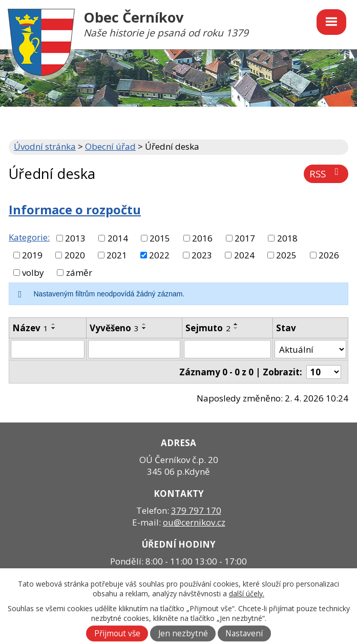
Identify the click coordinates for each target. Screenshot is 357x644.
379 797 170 (196, 510)
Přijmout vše (117, 633)
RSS (326, 174)
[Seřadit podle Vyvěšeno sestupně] (144, 328)
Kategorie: (29, 237)
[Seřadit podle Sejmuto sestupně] (236, 328)
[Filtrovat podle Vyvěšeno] (134, 349)
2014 (118, 238)
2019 (32, 255)
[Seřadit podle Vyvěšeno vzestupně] (144, 324)
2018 (287, 238)
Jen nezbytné (183, 633)
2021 (117, 255)
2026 (329, 255)
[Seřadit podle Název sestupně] (54, 328)
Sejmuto (208, 328)
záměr (79, 273)
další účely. (247, 593)
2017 (245, 238)
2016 (202, 238)
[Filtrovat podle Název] (48, 349)
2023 (202, 255)
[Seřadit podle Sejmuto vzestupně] (236, 324)
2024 (244, 255)
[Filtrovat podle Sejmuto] (227, 349)
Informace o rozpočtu (75, 210)
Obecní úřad (110, 146)
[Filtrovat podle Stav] (310, 349)
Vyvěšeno (114, 328)
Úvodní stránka (45, 146)
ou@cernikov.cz (194, 522)
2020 (75, 255)
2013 (75, 238)
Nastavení (244, 633)
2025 (286, 255)
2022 (159, 255)
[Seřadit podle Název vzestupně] (54, 324)
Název (30, 328)
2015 (160, 238)
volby (33, 273)
